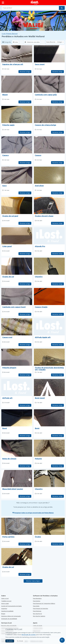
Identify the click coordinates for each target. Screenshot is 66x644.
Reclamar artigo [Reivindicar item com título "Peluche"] (57, 466)
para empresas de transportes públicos (44, 603)
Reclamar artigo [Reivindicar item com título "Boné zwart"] (57, 405)
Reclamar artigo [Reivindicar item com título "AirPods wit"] (25, 405)
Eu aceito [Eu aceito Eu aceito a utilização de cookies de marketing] (10, 641)
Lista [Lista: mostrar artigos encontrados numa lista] (15, 42)
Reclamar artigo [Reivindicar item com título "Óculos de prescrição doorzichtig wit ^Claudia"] (57, 375)
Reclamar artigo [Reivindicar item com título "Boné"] (25, 436)
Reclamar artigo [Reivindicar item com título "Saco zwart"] (57, 72)
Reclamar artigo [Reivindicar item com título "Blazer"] (25, 102)
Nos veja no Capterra (39, 616)
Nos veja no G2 (37, 614)
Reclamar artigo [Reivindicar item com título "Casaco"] (25, 163)
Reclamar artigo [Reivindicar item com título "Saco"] (25, 193)
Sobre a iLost (5, 598)
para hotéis (36, 606)
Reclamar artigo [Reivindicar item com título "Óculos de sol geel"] (25, 223)
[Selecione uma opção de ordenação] (55, 42)
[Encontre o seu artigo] (62, 8)
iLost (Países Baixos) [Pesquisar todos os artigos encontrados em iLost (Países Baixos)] (10, 34)
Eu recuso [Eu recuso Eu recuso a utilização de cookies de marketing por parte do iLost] (20, 641)
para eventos (37, 601)
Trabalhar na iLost (6, 601)
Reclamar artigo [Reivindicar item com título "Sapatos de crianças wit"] (25, 72)
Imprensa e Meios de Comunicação (11, 616)
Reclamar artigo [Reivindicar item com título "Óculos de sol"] (25, 284)
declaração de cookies (29, 635)
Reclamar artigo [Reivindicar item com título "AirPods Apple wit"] (57, 345)
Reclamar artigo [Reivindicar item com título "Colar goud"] (25, 254)
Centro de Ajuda (38, 626)
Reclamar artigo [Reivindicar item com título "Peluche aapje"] (25, 132)
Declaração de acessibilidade (9, 619)
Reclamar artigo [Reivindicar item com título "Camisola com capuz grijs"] (57, 102)
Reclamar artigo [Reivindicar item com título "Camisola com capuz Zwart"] (25, 314)
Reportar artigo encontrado (9, 626)
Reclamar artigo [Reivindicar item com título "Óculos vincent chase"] (57, 223)
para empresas (37, 611)
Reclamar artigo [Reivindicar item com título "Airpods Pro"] (57, 254)
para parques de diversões (41, 608)
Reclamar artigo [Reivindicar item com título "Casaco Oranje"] (57, 314)
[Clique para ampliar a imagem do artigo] (17, 54)
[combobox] (30, 8)
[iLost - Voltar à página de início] (35, 3)
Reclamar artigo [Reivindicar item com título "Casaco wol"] (25, 345)
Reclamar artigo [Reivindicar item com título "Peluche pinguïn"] (25, 375)
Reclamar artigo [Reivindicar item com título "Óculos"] (57, 544)
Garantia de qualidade (7, 611)
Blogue (3, 614)
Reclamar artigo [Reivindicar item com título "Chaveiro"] (57, 284)
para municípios (37, 598)
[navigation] (62, 640)
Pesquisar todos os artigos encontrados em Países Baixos (33, 513)
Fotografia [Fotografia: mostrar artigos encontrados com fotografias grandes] (7, 42)
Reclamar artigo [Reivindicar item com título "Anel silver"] (57, 193)
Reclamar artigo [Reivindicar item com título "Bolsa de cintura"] (25, 466)
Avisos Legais (5, 603)
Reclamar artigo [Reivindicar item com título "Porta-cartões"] (25, 544)
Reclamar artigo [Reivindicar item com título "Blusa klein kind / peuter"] (25, 496)
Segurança (4, 608)
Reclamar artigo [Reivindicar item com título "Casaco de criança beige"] (57, 132)
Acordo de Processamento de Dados (11, 606)
